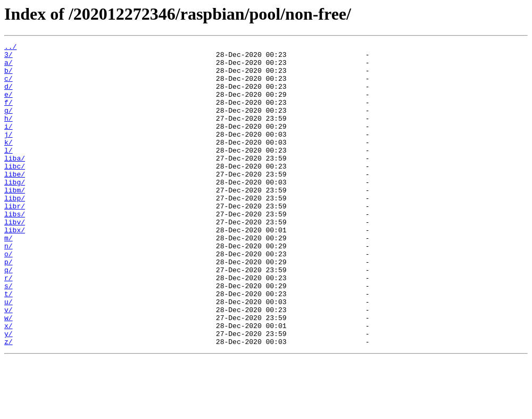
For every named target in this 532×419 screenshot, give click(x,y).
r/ (9, 325)
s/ (9, 335)
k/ (9, 163)
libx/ (15, 268)
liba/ (15, 182)
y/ (9, 392)
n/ (9, 287)
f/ (9, 115)
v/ (9, 364)
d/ (9, 96)
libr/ (15, 239)
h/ (9, 134)
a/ (9, 67)
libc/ (15, 191)
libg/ (15, 211)
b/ (9, 77)
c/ (9, 86)
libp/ (15, 230)
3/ (9, 57)
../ (10, 48)
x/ (9, 383)
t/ (9, 345)
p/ (9, 306)
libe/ (15, 201)
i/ (9, 144)
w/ (9, 373)
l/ (9, 172)
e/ (9, 105)
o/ (9, 297)
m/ (9, 278)
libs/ (15, 249)
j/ (9, 153)
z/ (9, 402)
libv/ (15, 258)
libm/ (15, 220)
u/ (9, 354)
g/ (9, 124)
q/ (9, 316)
